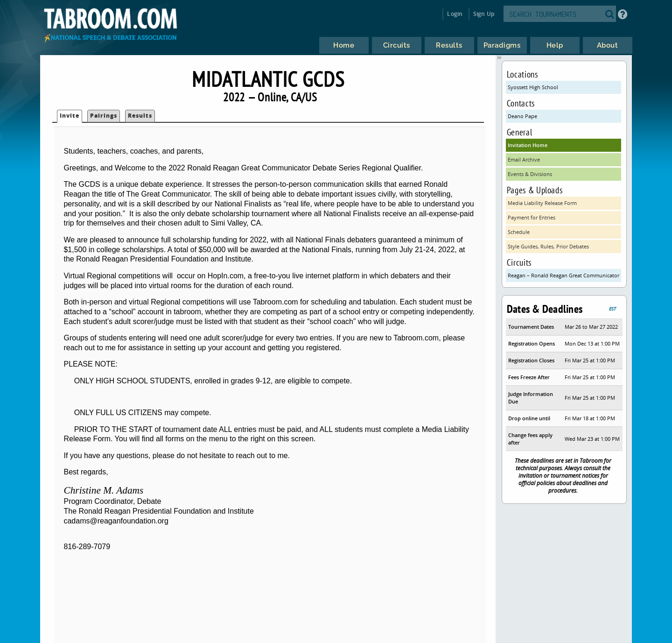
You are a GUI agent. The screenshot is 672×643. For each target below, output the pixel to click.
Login (455, 14)
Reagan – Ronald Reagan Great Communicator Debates (565, 275)
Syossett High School (533, 87)
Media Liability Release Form (542, 203)
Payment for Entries (532, 217)
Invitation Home (528, 145)
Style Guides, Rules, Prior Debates (548, 246)
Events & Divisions (530, 174)
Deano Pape (522, 116)
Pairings (104, 116)
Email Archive (524, 159)
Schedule (519, 232)
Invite (70, 116)
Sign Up (484, 14)
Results (140, 116)
